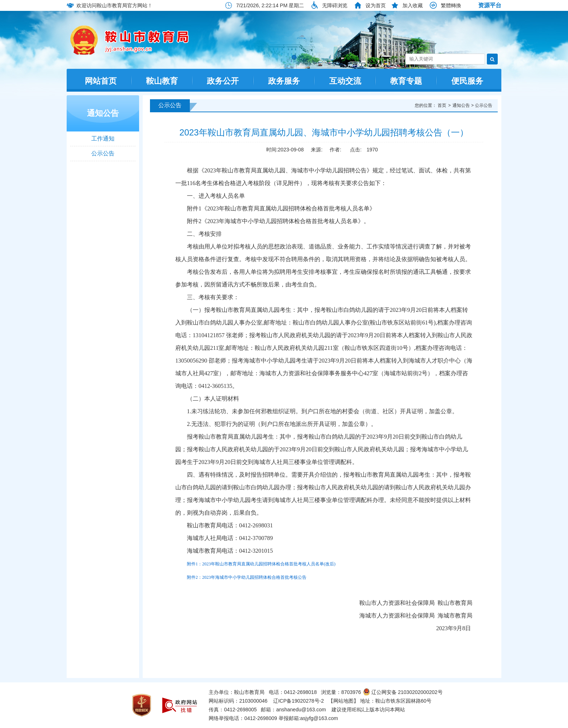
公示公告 (103, 153)
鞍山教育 (162, 81)
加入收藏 (413, 5)
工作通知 (103, 139)
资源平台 (490, 5)
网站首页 (101, 81)
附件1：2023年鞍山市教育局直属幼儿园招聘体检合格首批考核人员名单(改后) (261, 564)
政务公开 (223, 81)
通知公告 (103, 113)
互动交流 (345, 81)
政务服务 (284, 81)
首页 (442, 105)
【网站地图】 (343, 701)
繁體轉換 (451, 5)
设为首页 (376, 5)
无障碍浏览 (335, 5)
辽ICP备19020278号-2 (298, 701)
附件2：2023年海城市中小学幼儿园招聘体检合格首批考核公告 (247, 577)
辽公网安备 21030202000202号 (403, 692)
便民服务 (467, 81)
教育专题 (406, 81)
